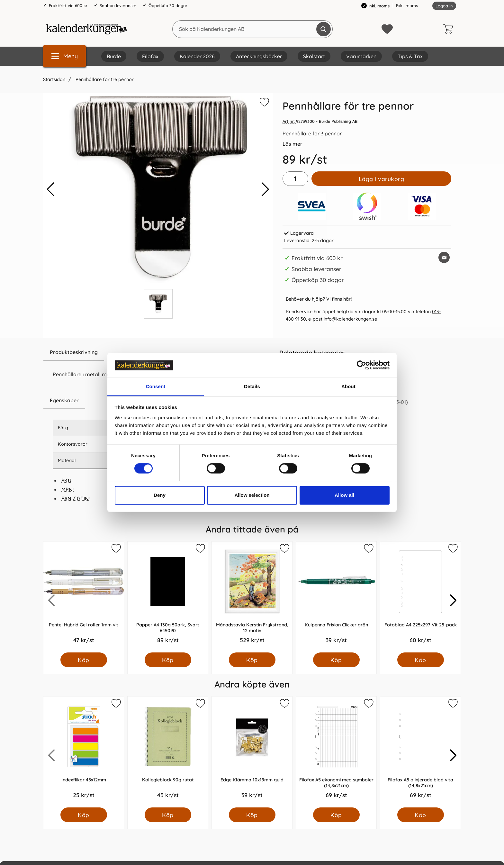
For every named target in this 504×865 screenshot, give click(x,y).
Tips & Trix (410, 56)
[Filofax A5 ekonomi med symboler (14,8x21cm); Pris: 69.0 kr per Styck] (336, 752)
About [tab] (348, 386)
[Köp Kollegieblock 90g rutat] (168, 815)
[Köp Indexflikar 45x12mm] (84, 815)
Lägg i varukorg (382, 179)
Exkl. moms (407, 5)
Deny (160, 495)
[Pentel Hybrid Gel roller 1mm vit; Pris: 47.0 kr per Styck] (84, 597)
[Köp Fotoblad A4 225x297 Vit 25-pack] (421, 660)
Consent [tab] (156, 386)
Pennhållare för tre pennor (104, 79)
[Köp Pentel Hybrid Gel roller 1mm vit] (84, 660)
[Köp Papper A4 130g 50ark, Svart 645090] (168, 660)
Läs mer (292, 144)
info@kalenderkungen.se (350, 319)
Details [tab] (252, 386)
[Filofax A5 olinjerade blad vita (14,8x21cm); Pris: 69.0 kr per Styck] (420, 752)
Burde (114, 56)
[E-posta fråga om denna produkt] (444, 257)
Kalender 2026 (197, 56)
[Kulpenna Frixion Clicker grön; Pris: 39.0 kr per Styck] (336, 597)
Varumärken (361, 56)
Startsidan (54, 79)
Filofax (150, 56)
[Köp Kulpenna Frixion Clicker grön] (336, 660)
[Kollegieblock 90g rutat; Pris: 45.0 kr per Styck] (168, 752)
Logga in (444, 6)
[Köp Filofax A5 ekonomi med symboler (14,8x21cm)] (336, 815)
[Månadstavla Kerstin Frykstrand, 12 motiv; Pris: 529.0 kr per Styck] (252, 597)
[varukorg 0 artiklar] (450, 29)
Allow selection (252, 495)
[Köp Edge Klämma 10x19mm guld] (252, 815)
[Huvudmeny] (64, 56)
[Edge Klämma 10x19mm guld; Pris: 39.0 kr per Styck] (252, 752)
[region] (158, 352)
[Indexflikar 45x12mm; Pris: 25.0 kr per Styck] (84, 752)
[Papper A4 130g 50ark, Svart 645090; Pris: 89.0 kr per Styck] (168, 597)
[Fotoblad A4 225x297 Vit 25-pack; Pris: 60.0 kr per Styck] (420, 597)
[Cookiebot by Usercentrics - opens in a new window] (361, 365)
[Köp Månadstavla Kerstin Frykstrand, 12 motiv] (252, 660)
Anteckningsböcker (259, 56)
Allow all (344, 495)
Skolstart (314, 56)
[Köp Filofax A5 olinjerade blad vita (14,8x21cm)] (421, 815)
